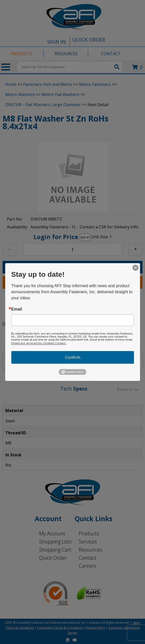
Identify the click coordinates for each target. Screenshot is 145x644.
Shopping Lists (55, 542)
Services (88, 542)
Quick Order (53, 558)
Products (89, 533)
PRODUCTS (22, 54)
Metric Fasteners (95, 84)
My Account (52, 533)
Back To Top (128, 390)
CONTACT (111, 54)
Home (11, 84)
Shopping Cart (55, 550)
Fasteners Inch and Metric (48, 84)
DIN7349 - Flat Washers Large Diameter (43, 105)
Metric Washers (20, 94)
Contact (87, 558)
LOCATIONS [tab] (41, 360)
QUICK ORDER (89, 40)
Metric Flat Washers (61, 94)
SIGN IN (57, 42)
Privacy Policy (95, 628)
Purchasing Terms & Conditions (60, 628)
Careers (88, 566)
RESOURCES (66, 54)
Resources (90, 550)
